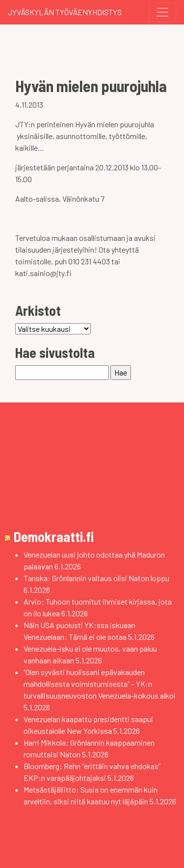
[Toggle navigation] (162, 12)
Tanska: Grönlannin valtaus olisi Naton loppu (96, 578)
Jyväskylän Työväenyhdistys (65, 12)
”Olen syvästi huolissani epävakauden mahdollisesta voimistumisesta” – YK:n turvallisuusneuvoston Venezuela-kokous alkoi (100, 684)
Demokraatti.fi (54, 537)
